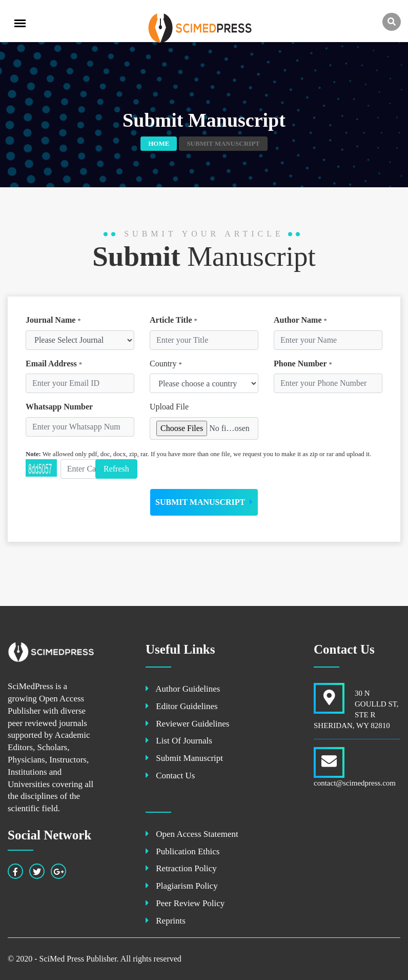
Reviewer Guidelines (187, 724)
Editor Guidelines (182, 706)
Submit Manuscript (204, 502)
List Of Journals (179, 741)
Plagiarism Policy (182, 886)
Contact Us (170, 776)
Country (166, 364)
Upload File (169, 407)
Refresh (116, 469)
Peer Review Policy (185, 903)
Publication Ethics (182, 851)
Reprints (166, 921)
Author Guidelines (183, 689)
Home (159, 143)
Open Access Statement (192, 834)
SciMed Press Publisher (78, 959)
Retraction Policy (181, 868)
